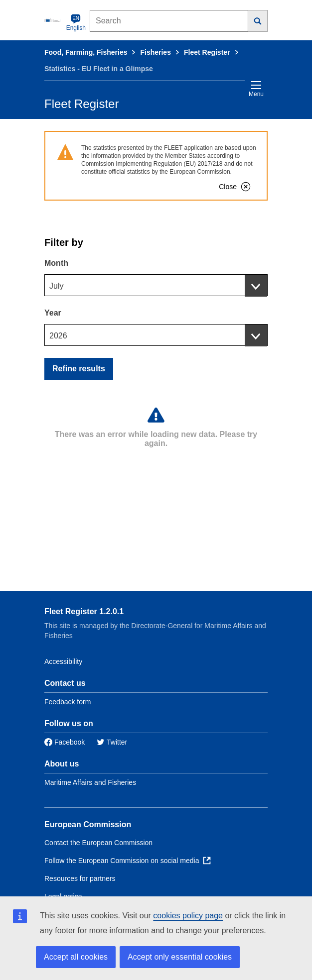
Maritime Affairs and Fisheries (90, 782)
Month (56, 263)
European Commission (88, 824)
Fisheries (155, 52)
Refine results (79, 369)
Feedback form (68, 702)
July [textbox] (56, 286)
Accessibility (63, 661)
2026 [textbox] (58, 336)
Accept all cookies (76, 957)
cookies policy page (188, 916)
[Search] (258, 21)
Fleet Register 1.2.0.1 (84, 611)
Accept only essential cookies (180, 957)
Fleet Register (207, 52)
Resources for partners (80, 878)
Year (53, 313)
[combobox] (156, 285)
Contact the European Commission (98, 843)
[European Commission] (53, 20)
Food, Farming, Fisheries (86, 52)
